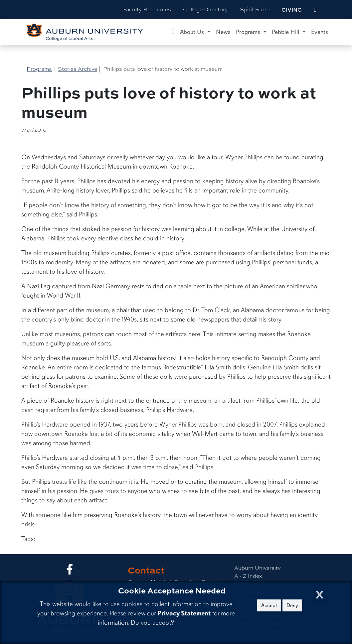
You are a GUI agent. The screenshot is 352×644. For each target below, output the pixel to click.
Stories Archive (78, 69)
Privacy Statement (184, 613)
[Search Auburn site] (329, 10)
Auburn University (258, 568)
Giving (292, 10)
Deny (292, 605)
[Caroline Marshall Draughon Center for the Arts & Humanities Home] (173, 32)
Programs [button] (249, 32)
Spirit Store (255, 9)
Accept (269, 605)
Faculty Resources (147, 9)
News (223, 32)
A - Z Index (248, 576)
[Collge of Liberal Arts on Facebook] (70, 571)
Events (320, 32)
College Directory (205, 9)
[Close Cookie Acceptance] (320, 593)
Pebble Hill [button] (286, 32)
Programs (39, 69)
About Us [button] (193, 32)
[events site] (315, 10)
